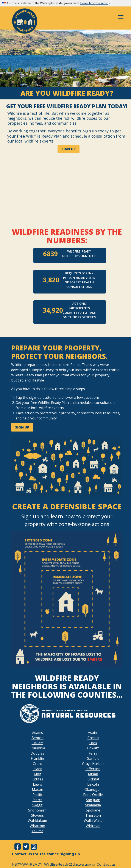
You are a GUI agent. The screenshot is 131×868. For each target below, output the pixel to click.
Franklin (37, 758)
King (37, 774)
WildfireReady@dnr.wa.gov (68, 864)
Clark (93, 743)
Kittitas (37, 779)
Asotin (93, 733)
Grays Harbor (93, 764)
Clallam (37, 743)
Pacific (37, 795)
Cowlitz (93, 748)
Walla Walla (93, 821)
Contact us (106, 864)
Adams (37, 733)
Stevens (37, 815)
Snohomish (37, 810)
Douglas (37, 753)
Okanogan (93, 790)
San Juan (93, 800)
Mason (37, 790)
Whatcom (37, 826)
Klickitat (93, 779)
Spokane (93, 810)
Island (37, 769)
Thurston (93, 815)
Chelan (93, 738)
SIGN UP (69, 149)
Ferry (93, 753)
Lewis (37, 784)
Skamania (93, 805)
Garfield (93, 758)
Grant (37, 764)
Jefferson (93, 769)
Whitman (93, 826)
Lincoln (93, 784)
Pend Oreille (93, 795)
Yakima (37, 831)
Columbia (37, 748)
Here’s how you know (94, 3)
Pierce (37, 800)
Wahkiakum (37, 821)
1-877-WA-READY (27, 864)
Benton (37, 738)
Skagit (37, 805)
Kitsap (93, 774)
